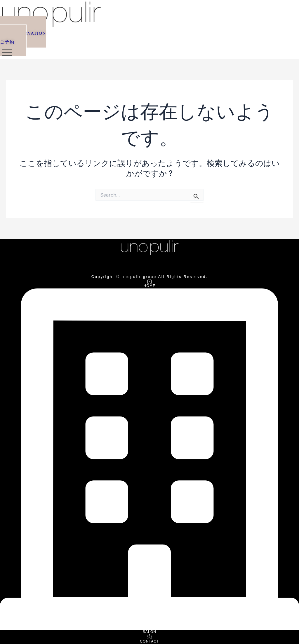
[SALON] (149, 628)
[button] (23, 36)
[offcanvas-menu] (7, 52)
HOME (150, 286)
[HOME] (149, 282)
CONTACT (149, 641)
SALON (150, 632)
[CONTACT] (149, 637)
